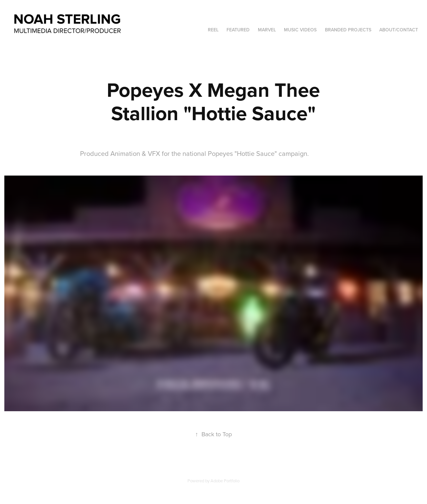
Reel (213, 30)
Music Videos (300, 30)
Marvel (267, 30)
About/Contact (399, 30)
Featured (238, 30)
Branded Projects (348, 30)
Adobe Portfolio (225, 481)
